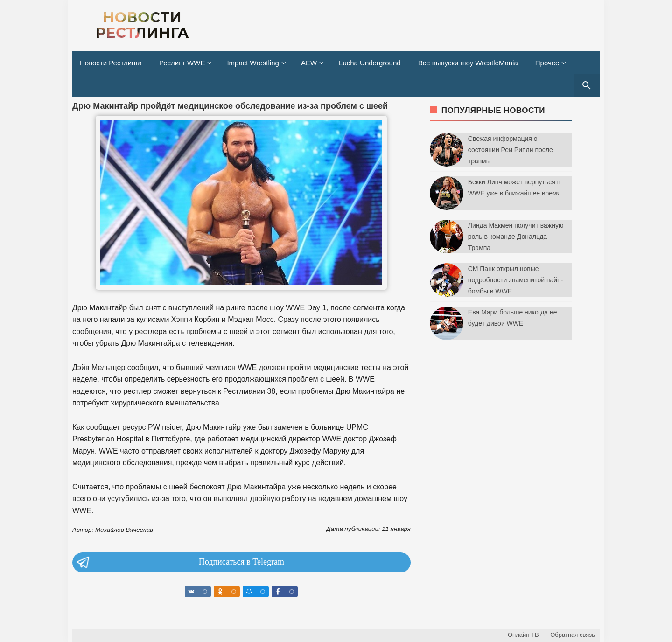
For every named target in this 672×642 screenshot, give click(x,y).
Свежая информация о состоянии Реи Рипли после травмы (511, 150)
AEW (309, 63)
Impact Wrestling (253, 63)
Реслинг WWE (182, 63)
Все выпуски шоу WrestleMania (468, 63)
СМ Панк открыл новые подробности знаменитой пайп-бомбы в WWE (516, 280)
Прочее (547, 63)
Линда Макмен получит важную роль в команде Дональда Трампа (516, 237)
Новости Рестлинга (111, 63)
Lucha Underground (370, 63)
